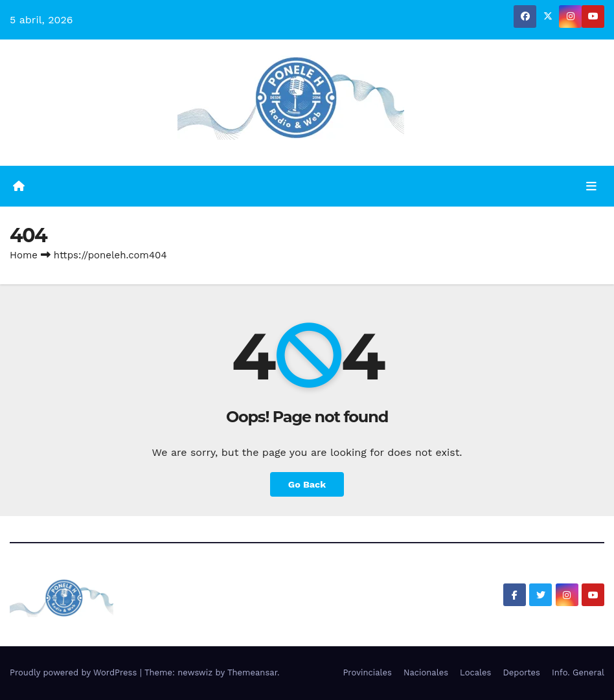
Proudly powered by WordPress (75, 672)
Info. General (578, 672)
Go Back (307, 484)
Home (24, 255)
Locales (475, 672)
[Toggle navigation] (591, 186)
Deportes (521, 672)
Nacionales (426, 672)
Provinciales (367, 672)
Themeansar (252, 672)
